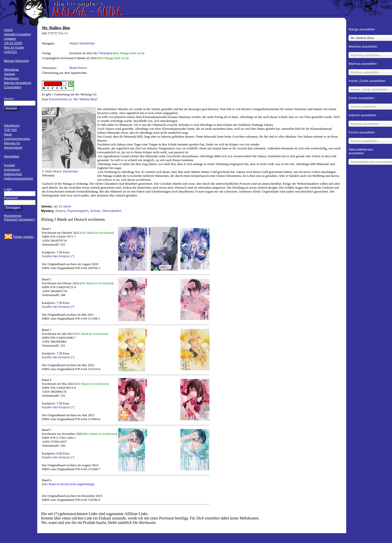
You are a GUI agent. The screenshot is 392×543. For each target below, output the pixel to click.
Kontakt (9, 165)
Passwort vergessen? (19, 219)
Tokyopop (105, 53)
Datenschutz (13, 174)
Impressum (12, 170)
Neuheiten (11, 78)
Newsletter (12, 156)
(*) (73, 256)
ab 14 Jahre (62, 206)
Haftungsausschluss (18, 178)
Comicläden (12, 87)
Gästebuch (12, 125)
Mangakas (12, 70)
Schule (95, 211)
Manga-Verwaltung (18, 83)
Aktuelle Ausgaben (17, 34)
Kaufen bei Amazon (56, 256)
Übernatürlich (112, 211)
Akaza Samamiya (82, 43)
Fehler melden (23, 237)
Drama (60, 211)
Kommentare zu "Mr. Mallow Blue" (74, 99)
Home (8, 30)
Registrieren (13, 216)
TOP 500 (10, 130)
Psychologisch (78, 211)
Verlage (9, 74)
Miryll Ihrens (78, 68)
